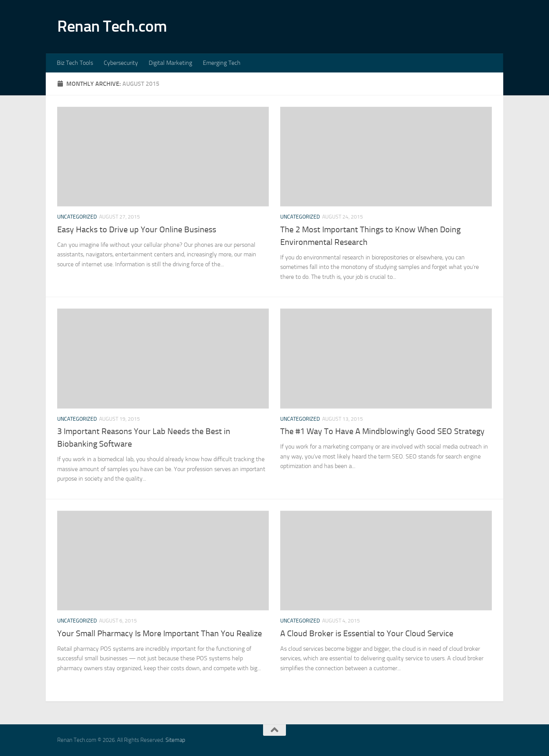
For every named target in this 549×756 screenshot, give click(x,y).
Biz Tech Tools (75, 63)
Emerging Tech (222, 63)
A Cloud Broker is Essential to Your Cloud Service (367, 634)
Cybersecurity (121, 63)
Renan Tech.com (112, 26)
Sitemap (175, 740)
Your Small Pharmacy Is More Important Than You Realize (160, 634)
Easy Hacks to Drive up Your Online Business (137, 230)
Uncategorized (77, 217)
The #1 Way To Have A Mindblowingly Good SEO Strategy (382, 431)
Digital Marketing (170, 63)
